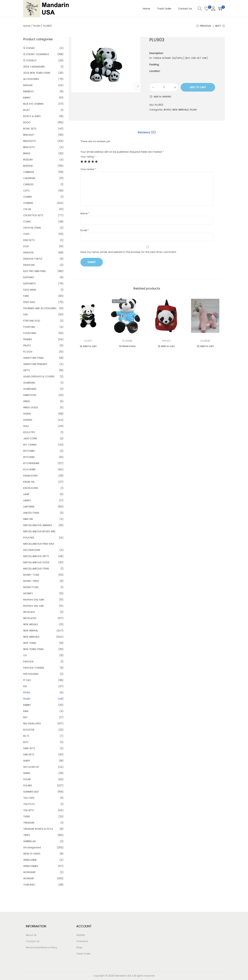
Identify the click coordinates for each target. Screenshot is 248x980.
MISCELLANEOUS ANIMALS (38, 525)
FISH (26, 315)
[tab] (147, 132)
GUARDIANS (30, 389)
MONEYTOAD (31, 587)
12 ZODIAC (29, 48)
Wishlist (81, 935)
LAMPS (27, 500)
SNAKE (27, 773)
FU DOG (28, 352)
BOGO (167, 110)
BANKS (27, 98)
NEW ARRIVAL (31, 631)
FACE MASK (30, 290)
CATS (26, 191)
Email (85, 230)
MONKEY (28, 593)
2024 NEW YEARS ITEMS (37, 73)
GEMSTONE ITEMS (33, 358)
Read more (127, 346)
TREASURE (29, 823)
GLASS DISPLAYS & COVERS (39, 376)
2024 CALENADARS (34, 67)
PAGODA (28, 662)
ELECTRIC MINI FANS (34, 271)
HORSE (27, 414)
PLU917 (88, 341)
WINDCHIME (30, 860)
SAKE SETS (29, 748)
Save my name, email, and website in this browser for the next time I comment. (129, 252)
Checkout (82, 941)
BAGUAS (28, 85)
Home (27, 26)
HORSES (28, 420)
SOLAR (27, 779)
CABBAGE (29, 172)
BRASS (27, 153)
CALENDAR (29, 178)
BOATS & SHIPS (32, 116)
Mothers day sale (33, 606)
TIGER (27, 816)
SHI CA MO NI (31, 767)
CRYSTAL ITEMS (32, 228)
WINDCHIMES (31, 866)
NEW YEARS (30, 643)
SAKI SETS (29, 754)
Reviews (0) (147, 132)
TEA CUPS (29, 798)
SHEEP (27, 761)
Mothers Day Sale (34, 600)
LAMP (26, 494)
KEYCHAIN (29, 451)
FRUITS (27, 345)
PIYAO (27, 693)
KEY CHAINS (30, 445)
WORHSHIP (29, 872)
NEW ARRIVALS (180, 110)
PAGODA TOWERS (34, 668)
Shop (79, 947)
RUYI (26, 742)
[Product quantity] (164, 87)
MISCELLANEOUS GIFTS (36, 556)
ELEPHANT (29, 277)
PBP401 (166, 341)
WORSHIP (29, 878)
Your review (88, 169)
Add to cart (198, 87)
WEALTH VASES (32, 854)
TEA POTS (29, 804)
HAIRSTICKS (30, 395)
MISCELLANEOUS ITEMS (36, 569)
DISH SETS (29, 240)
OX (25, 655)
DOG (26, 246)
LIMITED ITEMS (31, 513)
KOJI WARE (29, 469)
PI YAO (27, 680)
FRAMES (28, 339)
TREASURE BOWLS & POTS (38, 829)
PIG (25, 686)
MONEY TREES (31, 581)
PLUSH (37, 26)
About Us (31, 935)
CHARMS (28, 203)
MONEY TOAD (31, 575)
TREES (27, 835)
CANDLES (28, 184)
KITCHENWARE (31, 463)
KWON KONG (31, 488)
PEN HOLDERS (31, 674)
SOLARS (28, 785)
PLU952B (205, 341)
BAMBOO (29, 91)
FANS (26, 296)
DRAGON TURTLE (33, 259)
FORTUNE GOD (32, 321)
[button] (160, 97)
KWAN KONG (30, 476)
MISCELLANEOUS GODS (36, 562)
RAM (26, 711)
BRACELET (29, 135)
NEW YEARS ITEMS (33, 649)
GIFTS (27, 370)
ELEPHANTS (29, 284)
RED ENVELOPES (32, 724)
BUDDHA (28, 166)
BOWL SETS (30, 129)
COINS (27, 222)
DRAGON (28, 253)
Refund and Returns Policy (42, 947)
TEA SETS (29, 810)
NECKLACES (30, 618)
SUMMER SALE (31, 792)
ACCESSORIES (31, 79)
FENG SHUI (29, 302)
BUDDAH (28, 160)
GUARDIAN (29, 383)
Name (85, 213)
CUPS (26, 234)
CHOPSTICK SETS (33, 215)
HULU (26, 426)
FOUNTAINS (30, 333)
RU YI (26, 736)
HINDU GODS (31, 407)
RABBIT (27, 705)
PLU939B (127, 341)
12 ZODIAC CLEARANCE (36, 54)
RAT (25, 717)
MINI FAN (28, 519)
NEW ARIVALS (31, 624)
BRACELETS (30, 141)
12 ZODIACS (30, 60)
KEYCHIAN (29, 457)
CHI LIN (27, 209)
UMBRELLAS (30, 841)
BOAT (27, 110)
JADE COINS (30, 438)
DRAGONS (29, 265)
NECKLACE (29, 612)
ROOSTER (29, 730)
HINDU (27, 401)
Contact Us (33, 941)
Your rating (88, 157)
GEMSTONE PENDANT (35, 364)
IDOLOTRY (29, 432)
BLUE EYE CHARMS (33, 104)
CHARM (27, 197)
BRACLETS (29, 147)
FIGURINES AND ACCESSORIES (40, 308)
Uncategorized (32, 847)
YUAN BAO (29, 885)
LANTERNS (29, 507)
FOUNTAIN (29, 327)
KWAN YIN (29, 482)
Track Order (83, 954)
